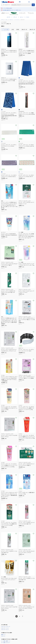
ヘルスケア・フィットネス (14, 20)
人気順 (12, 29)
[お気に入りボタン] (16, 33)
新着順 (18, 29)
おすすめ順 (5, 29)
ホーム (2, 20)
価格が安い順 (24, 29)
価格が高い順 (32, 29)
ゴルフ (6, 20)
